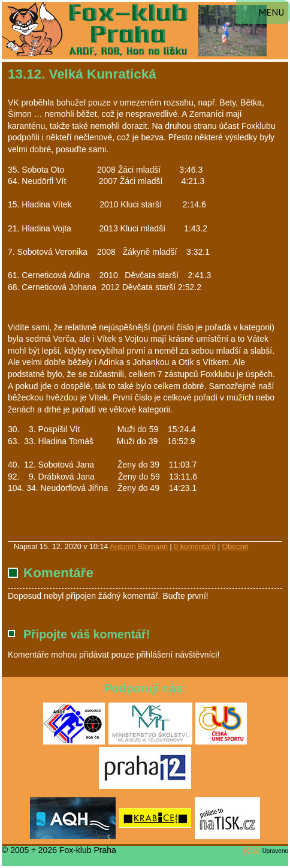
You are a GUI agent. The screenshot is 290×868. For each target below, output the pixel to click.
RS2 (252, 850)
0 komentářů (195, 547)
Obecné (235, 547)
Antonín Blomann (139, 547)
